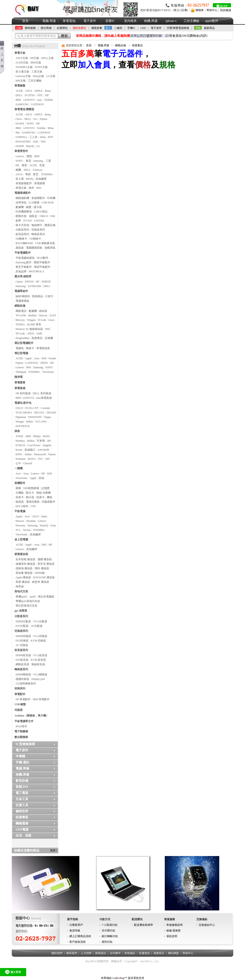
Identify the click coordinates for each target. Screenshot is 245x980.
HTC (40, 95)
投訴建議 (226, 10)
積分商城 (46, 28)
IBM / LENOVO (25, 398)
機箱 (49, 497)
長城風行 (30, 450)
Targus (47, 417)
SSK (53, 216)
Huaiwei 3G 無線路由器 (29, 329)
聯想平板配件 (42, 262)
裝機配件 (20, 483)
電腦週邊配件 (23, 193)
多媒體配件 (38, 198)
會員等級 (75, 931)
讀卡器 (38, 207)
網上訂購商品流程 (80, 936)
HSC (48, 329)
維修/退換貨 (173, 931)
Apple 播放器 (23, 577)
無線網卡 (37, 225)
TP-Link (20, 334)
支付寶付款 (108, 931)
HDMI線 (40, 573)
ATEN (31, 334)
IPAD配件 (43, 258)
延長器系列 (22, 234)
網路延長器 (22, 664)
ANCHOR (43, 450)
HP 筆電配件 (23, 699)
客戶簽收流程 (78, 942)
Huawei (20, 521)
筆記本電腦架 (46, 597)
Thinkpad (21, 372)
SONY (30, 124)
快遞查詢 (144, 953)
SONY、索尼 (23, 161)
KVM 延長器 (38, 660)
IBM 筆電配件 (41, 699)
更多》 (54, 850)
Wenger (20, 422)
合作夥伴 (115, 953)
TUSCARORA (24, 413)
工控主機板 (191, 21)
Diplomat (21, 417)
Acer (18, 474)
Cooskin (45, 408)
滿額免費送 (79, 28)
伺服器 (19, 710)
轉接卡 (30, 348)
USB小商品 (41, 212)
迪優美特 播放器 (25, 564)
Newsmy (20, 525)
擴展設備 (50, 225)
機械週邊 (22, 823)
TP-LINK (21, 315)
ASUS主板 (22, 58)
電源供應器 (33, 502)
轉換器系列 (38, 234)
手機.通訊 (22, 762)
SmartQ (44, 525)
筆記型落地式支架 (26, 606)
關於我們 (57, 953)
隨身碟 (19, 377)
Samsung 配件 (24, 262)
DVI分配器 (22, 626)
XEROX (46, 282)
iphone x (171, 21)
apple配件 (212, 21)
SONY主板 (41, 67)
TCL (18, 530)
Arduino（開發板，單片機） (32, 716)
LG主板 (51, 76)
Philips (37, 436)
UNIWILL (21, 137)
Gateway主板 (23, 76)
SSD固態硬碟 (31, 488)
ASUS (29, 91)
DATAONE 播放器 (44, 577)
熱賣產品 (37, 338)
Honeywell (40, 454)
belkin (30, 422)
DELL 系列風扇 (42, 393)
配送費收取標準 (144, 925)
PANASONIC (23, 142)
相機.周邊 (151, 21)
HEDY (44, 363)
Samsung (21, 286)
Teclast (27, 530)
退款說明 (172, 936)
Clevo (19, 119)
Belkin (31, 441)
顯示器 (30, 497)
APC (48, 459)
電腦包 (20, 348)
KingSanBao (22, 338)
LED (143, 28)
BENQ (30, 179)
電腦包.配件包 (23, 403)
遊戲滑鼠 (50, 248)
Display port (38, 679)
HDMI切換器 (23, 636)
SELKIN (51, 413)
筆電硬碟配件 (24, 183)
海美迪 (20, 586)
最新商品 (209, 28)
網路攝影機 (22, 198)
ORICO (44, 216)
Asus (37, 358)
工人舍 (33, 137)
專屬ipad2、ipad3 (26, 597)
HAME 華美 (34, 324)
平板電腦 (20, 511)
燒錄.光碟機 (44, 493)
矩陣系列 (20, 688)
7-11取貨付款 (110, 925)
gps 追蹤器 (21, 611)
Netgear (31, 320)
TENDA (20, 324)
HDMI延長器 (23, 655)
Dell (44, 358)
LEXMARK (34, 286)
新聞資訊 (101, 953)
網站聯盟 (173, 953)
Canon (19, 282)
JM (49, 441)
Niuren (52, 454)
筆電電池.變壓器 (24, 109)
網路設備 (20, 306)
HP (47, 95)
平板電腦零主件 (24, 721)
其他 (41, 478)
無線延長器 (38, 664)
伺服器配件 (49, 502)
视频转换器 (22, 679)
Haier (44, 516)
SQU (36, 142)
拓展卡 (40, 497)
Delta (43, 137)
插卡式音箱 (22, 225)
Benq (48, 91)
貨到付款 (107, 942)
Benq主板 (39, 76)
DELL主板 (48, 58)
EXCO (19, 408)
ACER (19, 91)
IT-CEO (28, 221)
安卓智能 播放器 (25, 559)
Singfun (47, 445)
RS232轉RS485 (24, 243)
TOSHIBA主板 (24, 67)
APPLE (39, 91)
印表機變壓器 (24, 212)
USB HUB (48, 203)
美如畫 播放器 (24, 573)
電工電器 (22, 793)
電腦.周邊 (49, 21)
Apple (28, 358)
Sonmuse (21, 459)
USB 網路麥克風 (45, 243)
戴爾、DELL (23, 170)
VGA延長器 (40, 655)
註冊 (184, 10)
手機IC (131, 28)
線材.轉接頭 (23, 296)
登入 (177, 10)
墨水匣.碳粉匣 (23, 276)
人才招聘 (86, 953)
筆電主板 (20, 53)
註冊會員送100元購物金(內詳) (187, 36)
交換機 (49, 338)
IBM (37, 156)
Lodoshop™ (120, 978)
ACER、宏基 (37, 165)
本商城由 (106, 978)
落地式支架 (21, 591)
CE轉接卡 (35, 239)
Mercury (20, 320)
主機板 (20, 493)
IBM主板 (36, 63)
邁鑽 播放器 (45, 559)
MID (28, 436)
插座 (17, 431)
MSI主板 (21, 81)
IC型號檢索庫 (25, 744)
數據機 (20, 207)
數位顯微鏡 (21, 737)
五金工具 (22, 799)
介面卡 (49, 296)
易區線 (20, 248)
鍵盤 (29, 207)
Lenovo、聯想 (24, 156)
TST (40, 459)
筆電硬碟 (40, 183)
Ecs (35, 119)
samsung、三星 (42, 161)
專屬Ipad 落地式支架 (28, 601)
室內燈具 (130, 21)
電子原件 (90, 21)
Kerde (19, 450)
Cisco (51, 320)
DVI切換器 (22, 641)
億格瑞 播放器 (24, 568)
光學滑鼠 (21, 203)
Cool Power (34, 445)
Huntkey (20, 441)
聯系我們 (72, 953)
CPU (33, 506)
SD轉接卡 (21, 239)
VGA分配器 (40, 621)
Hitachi (30, 146)
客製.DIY (22, 787)
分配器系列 (22, 230)
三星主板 (37, 72)
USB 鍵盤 (20, 704)
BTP (50, 137)
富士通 (20, 179)
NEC (44, 142)
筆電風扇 (20, 388)
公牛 (18, 463)
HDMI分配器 (23, 621)
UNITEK (39, 221)
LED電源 (22, 829)
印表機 (51, 198)
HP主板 (35, 58)
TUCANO (41, 422)
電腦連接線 (22, 301)
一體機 (19, 468)
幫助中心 (212, 10)
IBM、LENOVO (25, 100)
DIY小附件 (22, 506)
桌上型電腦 (21, 539)
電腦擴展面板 (34, 248)
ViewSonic (48, 372)
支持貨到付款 (146, 36)
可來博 (41, 441)
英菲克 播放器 (46, 564)
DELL (19, 95)
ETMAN (20, 445)
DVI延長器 (22, 660)
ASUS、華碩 (23, 174)
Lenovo (20, 367)
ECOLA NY (32, 408)
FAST (53, 315)
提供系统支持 (136, 978)
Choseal (28, 463)
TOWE (19, 436)
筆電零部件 (21, 151)
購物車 (200, 10)
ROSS (46, 436)
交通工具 (22, 805)
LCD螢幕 (34, 203)
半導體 (20, 756)
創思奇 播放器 (41, 582)
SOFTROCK (23, 426)
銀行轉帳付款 (110, 936)
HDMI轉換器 (23, 674)
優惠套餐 (97, 28)
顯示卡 (30, 493)
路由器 (43, 311)
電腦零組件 (21, 291)
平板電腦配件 (23, 253)
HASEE (20, 124)
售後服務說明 (174, 925)
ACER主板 (22, 63)
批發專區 (22, 817)
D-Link (42, 320)
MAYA (32, 459)
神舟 (31, 188)
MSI (39, 188)
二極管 (118, 28)
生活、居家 (24, 836)
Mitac (51, 128)
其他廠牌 (41, 179)
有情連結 (130, 953)
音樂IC (110, 21)
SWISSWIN (35, 417)
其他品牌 (21, 271)
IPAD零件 (21, 726)
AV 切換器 (22, 645)
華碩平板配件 (42, 267)
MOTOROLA (36, 271)
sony (39, 100)
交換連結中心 (207, 925)
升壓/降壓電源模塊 (178, 28)
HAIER (20, 146)
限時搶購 (30, 28)
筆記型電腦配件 (24, 343)
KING (19, 454)
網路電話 (21, 311)
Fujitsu (44, 119)
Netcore (43, 315)
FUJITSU (30, 95)
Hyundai (31, 521)
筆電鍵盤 (20, 86)
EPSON (29, 282)
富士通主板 (22, 72)
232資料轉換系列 (26, 684)
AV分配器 (37, 626)
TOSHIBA (34, 372)
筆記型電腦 (21, 353)
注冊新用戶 (76, 925)
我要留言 (159, 953)
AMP (39, 334)
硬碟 (18, 488)
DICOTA (39, 413)
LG (38, 146)
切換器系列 (38, 230)
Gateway (38, 170)
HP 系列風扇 (23, 393)
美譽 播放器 (23, 582)
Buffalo (33, 315)
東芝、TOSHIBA (43, 174)
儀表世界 (22, 811)
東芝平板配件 (24, 267)
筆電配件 (20, 694)
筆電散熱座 (43, 348)
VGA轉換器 (40, 674)
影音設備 (22, 781)
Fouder (52, 358)
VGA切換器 (40, 636)
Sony (53, 525)
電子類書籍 (21, 731)
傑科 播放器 (42, 568)
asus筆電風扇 (44, 398)
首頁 (25, 21)
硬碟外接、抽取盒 (26, 216)
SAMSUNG (22, 104)
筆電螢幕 (20, 383)
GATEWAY (38, 104)
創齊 (18, 221)
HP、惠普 (21, 165)
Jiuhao (28, 454)
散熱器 (20, 502)
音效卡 (20, 497)
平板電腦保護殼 (25, 258)
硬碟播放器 (21, 554)
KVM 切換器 (38, 641)
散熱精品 (38, 296)
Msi (18, 133)
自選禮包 (62, 28)
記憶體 (45, 488)
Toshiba (49, 100)
